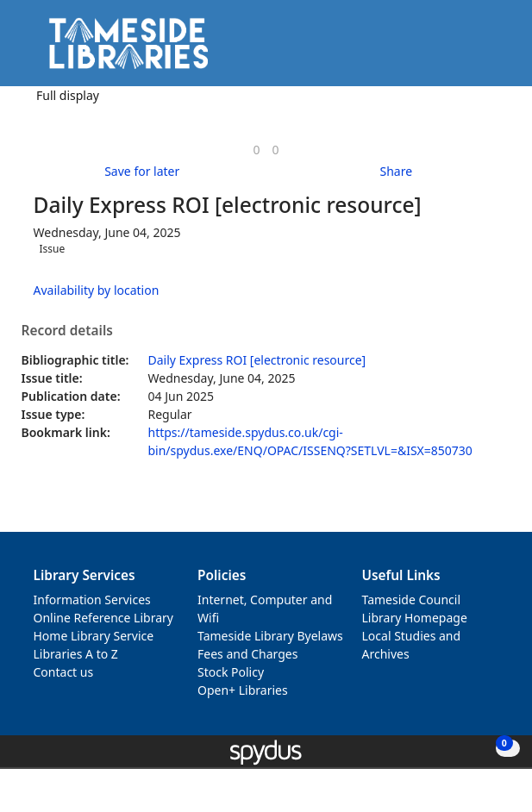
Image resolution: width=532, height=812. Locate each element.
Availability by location (97, 290)
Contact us (64, 672)
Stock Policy (231, 672)
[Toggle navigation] (493, 50)
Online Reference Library (103, 618)
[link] (256, 150)
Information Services (92, 600)
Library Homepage (415, 618)
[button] (472, 50)
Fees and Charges (247, 654)
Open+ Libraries (243, 690)
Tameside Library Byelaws (270, 636)
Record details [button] (67, 331)
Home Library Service (94, 636)
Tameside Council (412, 600)
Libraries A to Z (76, 654)
